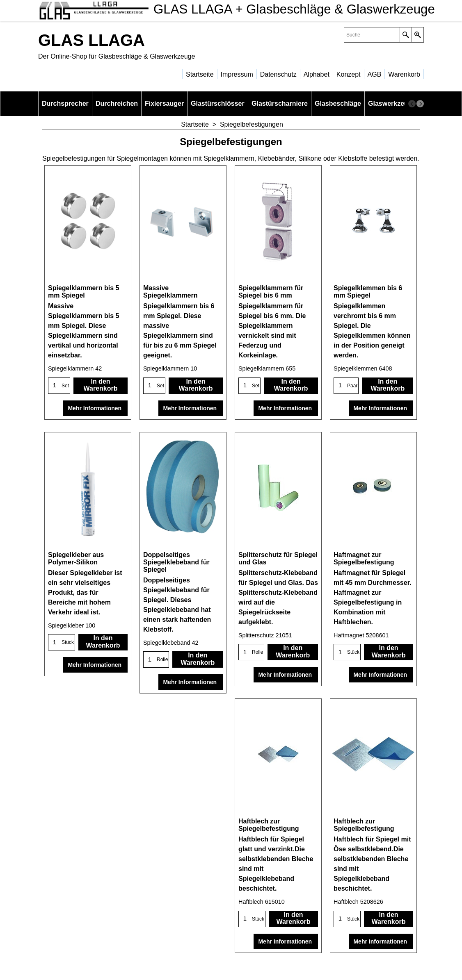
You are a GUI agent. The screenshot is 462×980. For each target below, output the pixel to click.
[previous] (412, 104)
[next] (420, 104)
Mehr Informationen (95, 408)
